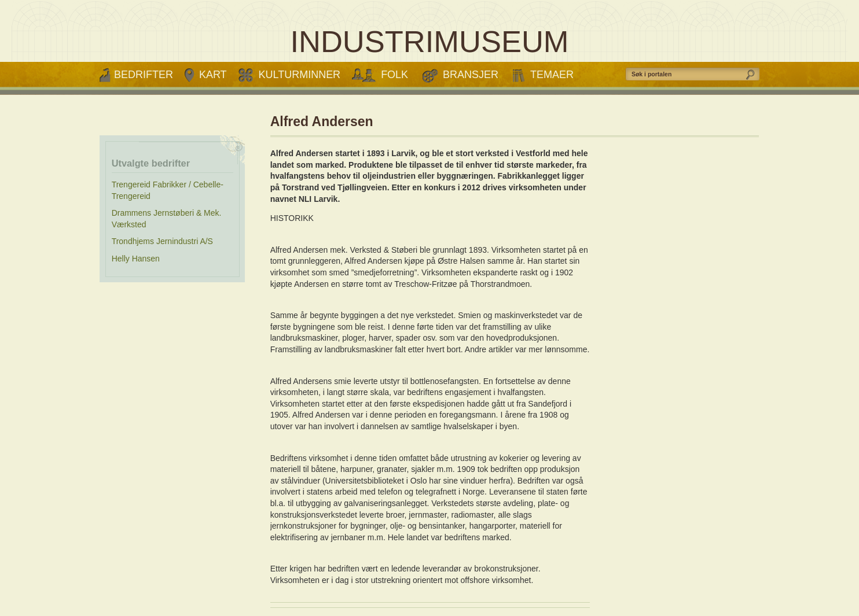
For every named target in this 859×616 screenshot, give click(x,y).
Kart (213, 75)
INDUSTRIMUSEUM (429, 41)
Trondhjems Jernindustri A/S (162, 241)
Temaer (552, 75)
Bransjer (471, 75)
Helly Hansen (136, 259)
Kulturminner (300, 75)
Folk (394, 75)
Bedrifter (144, 75)
